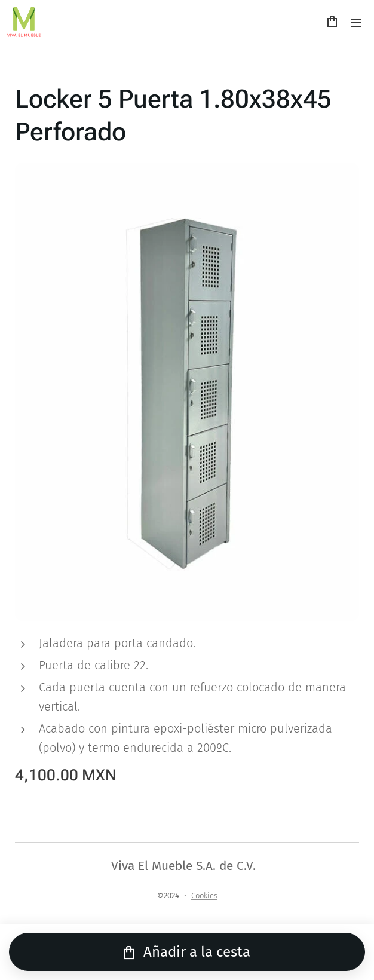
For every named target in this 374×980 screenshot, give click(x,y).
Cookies (204, 895)
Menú (356, 23)
